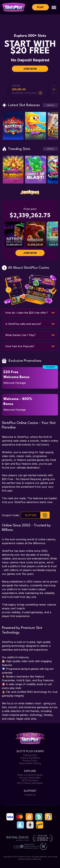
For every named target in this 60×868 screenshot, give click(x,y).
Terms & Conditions (30, 758)
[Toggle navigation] (54, 7)
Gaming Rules (30, 755)
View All (50, 105)
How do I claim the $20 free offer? (26, 313)
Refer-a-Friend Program (30, 775)
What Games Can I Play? (20, 335)
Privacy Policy (30, 760)
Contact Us (30, 795)
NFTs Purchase (30, 780)
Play (40, 7)
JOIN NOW (30, 69)
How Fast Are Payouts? (20, 346)
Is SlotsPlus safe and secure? (23, 324)
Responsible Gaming (30, 763)
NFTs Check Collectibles (30, 783)
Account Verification (30, 778)
